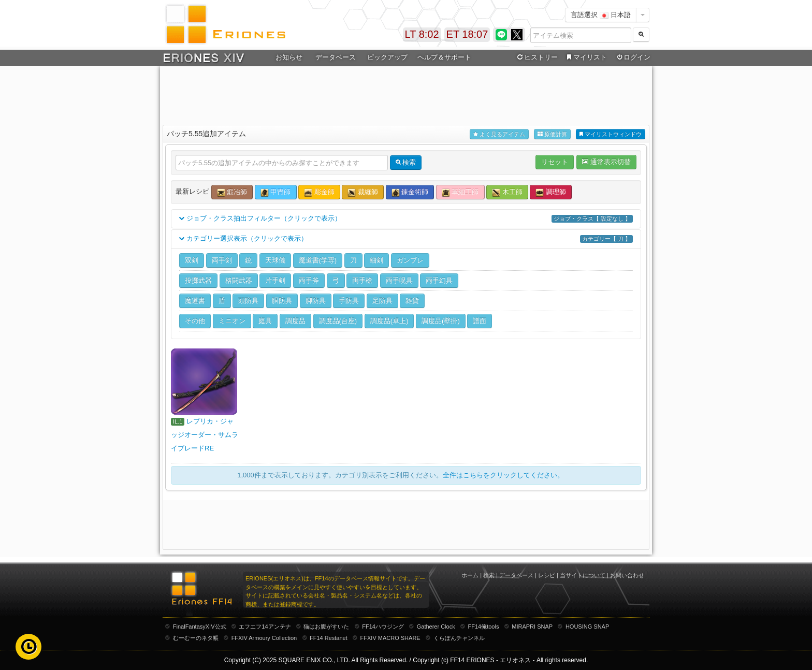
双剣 (192, 260)
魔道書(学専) (318, 260)
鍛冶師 (232, 192)
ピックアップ (387, 57)
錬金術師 (410, 192)
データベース (336, 57)
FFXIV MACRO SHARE (390, 638)
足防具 (382, 301)
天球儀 (275, 260)
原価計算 (552, 134)
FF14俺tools (484, 627)
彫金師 (319, 192)
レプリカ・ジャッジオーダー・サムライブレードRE (205, 435)
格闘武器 (239, 280)
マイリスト (585, 57)
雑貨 (412, 301)
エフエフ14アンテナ (265, 627)
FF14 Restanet (329, 638)
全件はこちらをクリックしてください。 (503, 475)
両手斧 (309, 280)
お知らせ (289, 57)
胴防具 (282, 301)
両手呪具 (399, 280)
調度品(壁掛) (441, 321)
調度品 (295, 321)
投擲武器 (198, 280)
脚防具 (316, 301)
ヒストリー (536, 57)
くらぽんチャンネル (459, 638)
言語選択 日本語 (601, 15)
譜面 (480, 321)
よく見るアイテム (499, 134)
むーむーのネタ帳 (196, 638)
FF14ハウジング (383, 627)
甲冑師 (276, 192)
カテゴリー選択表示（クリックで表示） (406, 239)
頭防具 (248, 301)
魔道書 (195, 301)
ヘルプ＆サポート (444, 57)
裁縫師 (363, 192)
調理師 (551, 192)
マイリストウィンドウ (611, 134)
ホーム (470, 575)
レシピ (547, 575)
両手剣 (222, 260)
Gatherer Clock (436, 627)
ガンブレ (410, 260)
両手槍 (362, 280)
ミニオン (232, 321)
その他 (195, 321)
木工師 (507, 192)
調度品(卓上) (389, 321)
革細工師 (460, 192)
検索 (489, 575)
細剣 (376, 260)
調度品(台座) (338, 321)
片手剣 (275, 280)
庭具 (265, 321)
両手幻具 (439, 280)
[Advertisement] (406, 94)
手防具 (349, 301)
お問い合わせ (627, 575)
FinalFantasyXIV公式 (200, 627)
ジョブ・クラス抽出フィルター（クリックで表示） (406, 219)
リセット (555, 162)
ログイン (633, 57)
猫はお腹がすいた (326, 627)
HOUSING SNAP (587, 627)
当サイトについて (583, 575)
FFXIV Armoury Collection (264, 638)
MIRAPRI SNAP (532, 627)
